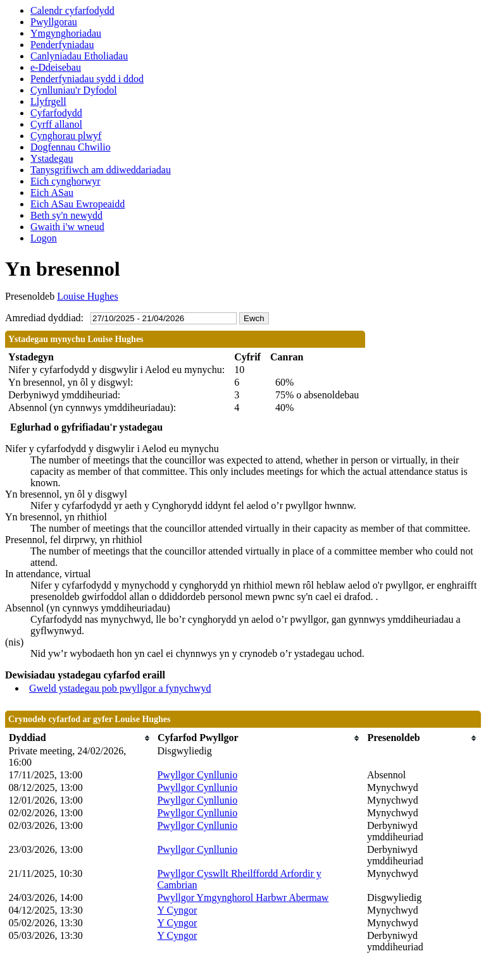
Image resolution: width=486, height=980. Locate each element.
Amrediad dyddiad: (44, 318)
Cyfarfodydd (56, 113)
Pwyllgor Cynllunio (197, 775)
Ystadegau (52, 158)
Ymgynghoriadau (66, 33)
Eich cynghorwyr (65, 181)
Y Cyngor (177, 910)
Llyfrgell (48, 101)
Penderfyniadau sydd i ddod (87, 79)
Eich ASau (52, 193)
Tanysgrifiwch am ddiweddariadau (101, 170)
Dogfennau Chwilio (71, 147)
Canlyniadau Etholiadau (79, 56)
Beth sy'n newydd (66, 215)
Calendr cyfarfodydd (72, 10)
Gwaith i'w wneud (67, 227)
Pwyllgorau (54, 22)
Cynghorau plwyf (66, 136)
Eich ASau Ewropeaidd (78, 204)
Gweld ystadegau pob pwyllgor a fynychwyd (120, 688)
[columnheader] (80, 738)
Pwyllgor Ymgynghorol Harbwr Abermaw (243, 897)
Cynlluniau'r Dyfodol (74, 90)
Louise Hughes (87, 296)
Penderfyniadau (62, 45)
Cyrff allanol (56, 124)
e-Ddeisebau (56, 67)
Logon (44, 238)
